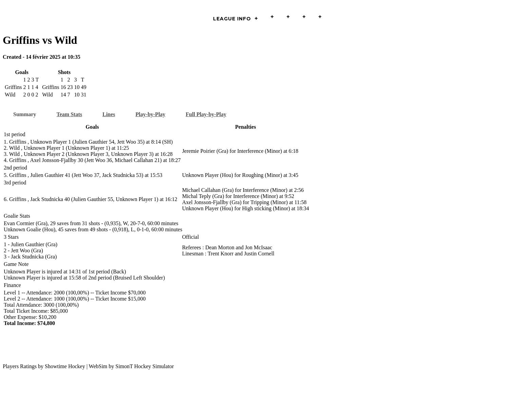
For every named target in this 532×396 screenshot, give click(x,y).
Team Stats (69, 114)
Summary (25, 114)
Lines (109, 114)
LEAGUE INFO (232, 19)
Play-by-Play (150, 114)
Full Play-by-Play (206, 114)
